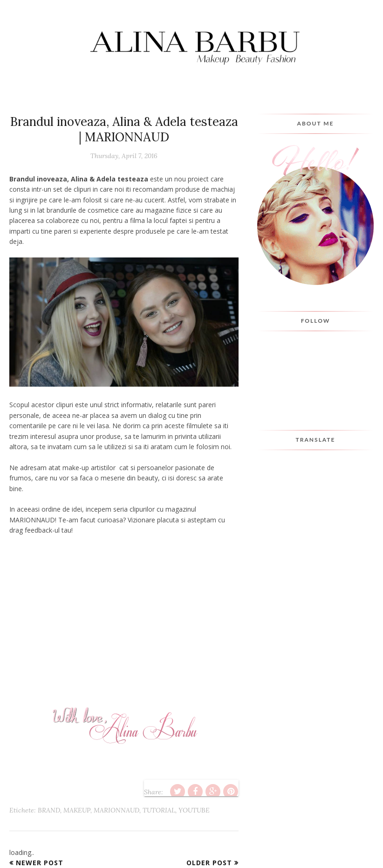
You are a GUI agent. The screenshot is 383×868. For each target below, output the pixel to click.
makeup (77, 810)
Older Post (209, 863)
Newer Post (40, 863)
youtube (194, 810)
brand (49, 810)
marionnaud (116, 810)
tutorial (159, 810)
